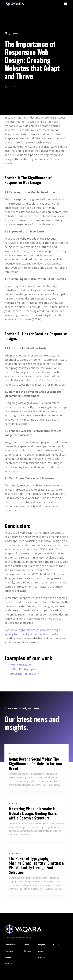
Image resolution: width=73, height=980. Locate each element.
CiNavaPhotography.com (26, 669)
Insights (42, 945)
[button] (65, 4)
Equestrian (9, 951)
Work (26, 945)
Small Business (10, 945)
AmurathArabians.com (25, 674)
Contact (42, 957)
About (41, 951)
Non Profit (9, 964)
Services (27, 951)
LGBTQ (8, 957)
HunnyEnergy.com (22, 664)
